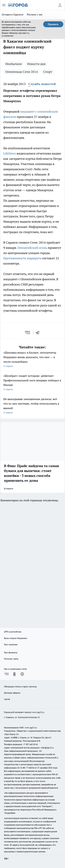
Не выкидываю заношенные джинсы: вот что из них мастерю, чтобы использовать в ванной (32, 406)
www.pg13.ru (38, 712)
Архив (7, 699)
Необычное (14, 64)
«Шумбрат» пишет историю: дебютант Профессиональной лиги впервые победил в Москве (32, 383)
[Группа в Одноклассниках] (14, 674)
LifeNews (10, 153)
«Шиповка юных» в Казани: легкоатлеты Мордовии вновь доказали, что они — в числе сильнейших (32, 360)
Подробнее (10, 813)
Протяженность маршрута (22, 258)
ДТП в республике (13, 632)
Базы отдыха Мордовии (16, 638)
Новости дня (36, 64)
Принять (53, 24)
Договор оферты (12, 693)
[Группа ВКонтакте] (7, 674)
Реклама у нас (35, 14)
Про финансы (11, 652)
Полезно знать (11, 659)
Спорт (48, 72)
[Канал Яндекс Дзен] (22, 674)
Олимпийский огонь (32, 248)
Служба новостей (42, 84)
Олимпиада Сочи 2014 (22, 72)
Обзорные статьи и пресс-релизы (20, 686)
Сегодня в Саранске (13, 14)
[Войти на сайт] (60, 5)
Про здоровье (11, 644)
